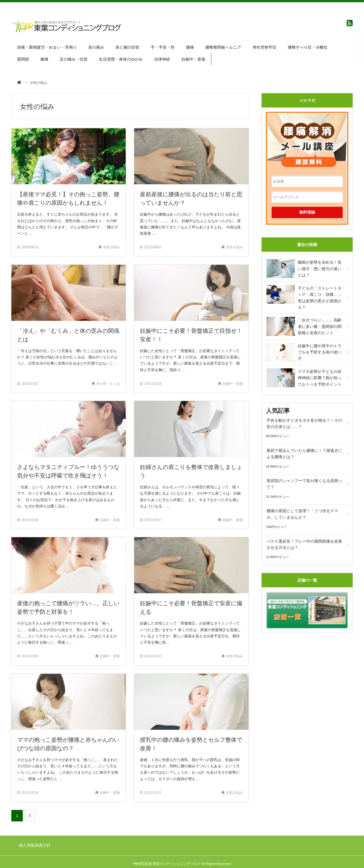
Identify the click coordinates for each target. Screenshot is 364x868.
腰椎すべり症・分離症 (310, 47)
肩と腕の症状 (128, 47)
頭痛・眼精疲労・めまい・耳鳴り (47, 47)
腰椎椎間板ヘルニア (225, 47)
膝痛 (45, 57)
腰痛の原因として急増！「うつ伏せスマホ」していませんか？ (302, 507)
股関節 (23, 57)
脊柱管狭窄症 (266, 47)
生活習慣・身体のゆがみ (122, 57)
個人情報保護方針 (35, 842)
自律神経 (164, 57)
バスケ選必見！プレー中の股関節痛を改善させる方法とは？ (304, 536)
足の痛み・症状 (75, 57)
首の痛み (97, 47)
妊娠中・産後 (195, 57)
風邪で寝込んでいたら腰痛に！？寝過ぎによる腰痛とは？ (304, 448)
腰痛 (191, 47)
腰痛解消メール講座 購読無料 (307, 135)
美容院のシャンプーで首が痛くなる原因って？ (304, 477)
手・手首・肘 (164, 47)
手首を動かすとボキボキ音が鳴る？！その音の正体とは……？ (304, 418)
